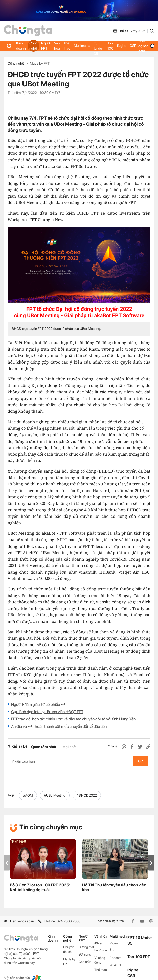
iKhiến (99, 935)
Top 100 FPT (139, 949)
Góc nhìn (85, 954)
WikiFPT (116, 957)
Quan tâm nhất (44, 747)
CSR (132, 46)
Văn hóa (56, 46)
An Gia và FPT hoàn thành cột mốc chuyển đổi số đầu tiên (59, 726)
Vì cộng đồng (100, 952)
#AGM (28, 787)
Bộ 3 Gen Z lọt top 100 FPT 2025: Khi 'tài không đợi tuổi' (40, 879)
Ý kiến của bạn (79, 761)
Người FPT (45, 46)
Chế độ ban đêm (146, 46)
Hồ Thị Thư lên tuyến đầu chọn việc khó (114, 879)
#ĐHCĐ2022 (87, 787)
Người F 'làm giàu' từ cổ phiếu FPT (39, 704)
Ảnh (112, 942)
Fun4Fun (101, 942)
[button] (151, 855)
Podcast (116, 950)
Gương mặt (86, 939)
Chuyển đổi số (69, 941)
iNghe (121, 46)
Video (114, 935)
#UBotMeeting (55, 787)
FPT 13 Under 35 (98, 46)
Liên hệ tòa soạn (19, 913)
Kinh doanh (21, 46)
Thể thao (66, 46)
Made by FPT (40, 63)
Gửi (141, 761)
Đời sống (85, 946)
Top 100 (110, 46)
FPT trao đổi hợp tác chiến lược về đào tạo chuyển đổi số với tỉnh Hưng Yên (73, 719)
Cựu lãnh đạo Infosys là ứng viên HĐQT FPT (47, 712)
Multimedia (81, 46)
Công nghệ (33, 46)
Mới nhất (69, 747)
